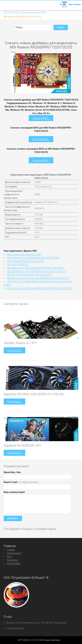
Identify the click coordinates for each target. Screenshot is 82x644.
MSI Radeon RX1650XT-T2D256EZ (25, 261)
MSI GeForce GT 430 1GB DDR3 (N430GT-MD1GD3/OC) (37, 271)
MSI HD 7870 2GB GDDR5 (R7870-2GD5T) (29, 275)
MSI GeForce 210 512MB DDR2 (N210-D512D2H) (33, 258)
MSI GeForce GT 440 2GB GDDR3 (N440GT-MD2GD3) (35, 268)
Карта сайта (14, 563)
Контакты (12, 560)
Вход (10, 556)
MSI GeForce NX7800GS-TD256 (24, 254)
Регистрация (14, 553)
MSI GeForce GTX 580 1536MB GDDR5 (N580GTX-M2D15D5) (40, 288)
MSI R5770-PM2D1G (18, 264)
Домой (11, 550)
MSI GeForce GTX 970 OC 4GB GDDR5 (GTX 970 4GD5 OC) (38, 278)
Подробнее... (14, 350)
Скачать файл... (41, 118)
